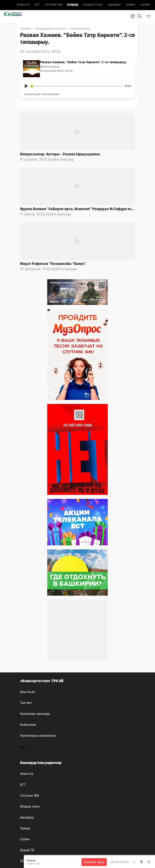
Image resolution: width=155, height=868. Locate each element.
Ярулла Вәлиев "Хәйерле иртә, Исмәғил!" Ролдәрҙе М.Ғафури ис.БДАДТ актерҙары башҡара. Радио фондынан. (77, 209)
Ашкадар (114, 5)
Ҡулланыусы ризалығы (38, 736)
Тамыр (131, 5)
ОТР (23, 861)
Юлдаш (73, 5)
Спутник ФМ (53, 5)
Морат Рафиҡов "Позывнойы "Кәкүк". (53, 264)
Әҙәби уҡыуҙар (80, 29)
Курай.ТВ (27, 850)
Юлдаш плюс (93, 5)
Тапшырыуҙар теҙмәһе (50, 29)
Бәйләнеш (28, 725)
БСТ (37, 5)
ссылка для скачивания (42, 94)
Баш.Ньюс (28, 692)
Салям (145, 5)
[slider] (77, 86)
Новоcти (23, 5)
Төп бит (26, 703)
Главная (25, 29)
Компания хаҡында (35, 714)
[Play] (26, 86)
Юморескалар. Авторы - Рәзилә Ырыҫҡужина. (60, 154)
